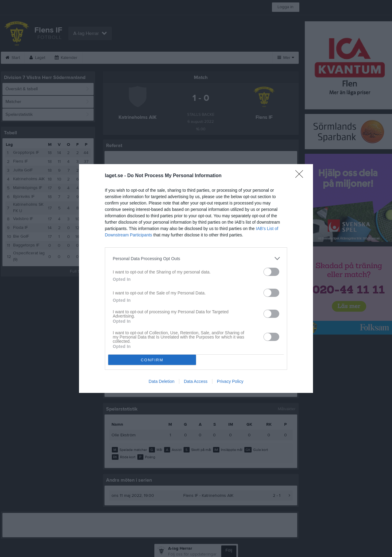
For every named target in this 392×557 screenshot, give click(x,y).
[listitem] (196, 258)
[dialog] (196, 278)
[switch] (271, 272)
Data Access (196, 381)
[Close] (301, 176)
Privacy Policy (230, 381)
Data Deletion (162, 381)
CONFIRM (152, 360)
